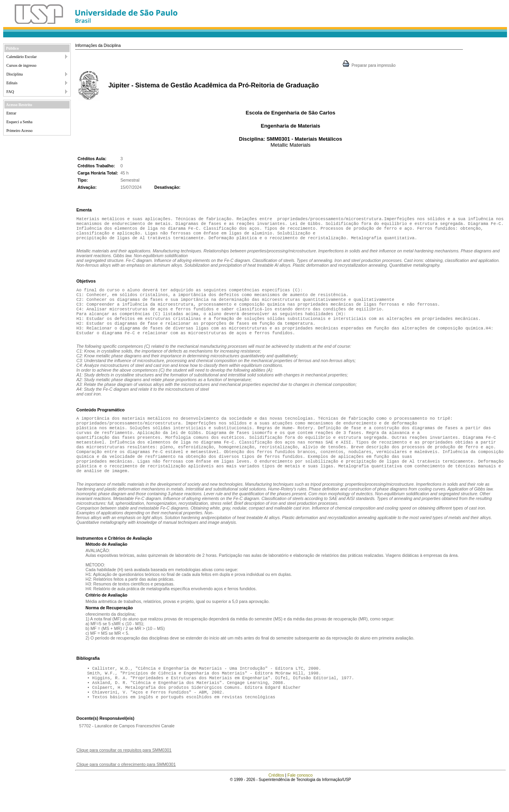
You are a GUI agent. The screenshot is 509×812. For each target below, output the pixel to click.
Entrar (11, 113)
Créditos (276, 802)
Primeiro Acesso (19, 131)
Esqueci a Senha (19, 122)
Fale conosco (300, 802)
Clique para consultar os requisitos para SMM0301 (124, 777)
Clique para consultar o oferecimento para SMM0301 (126, 791)
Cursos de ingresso (21, 65)
